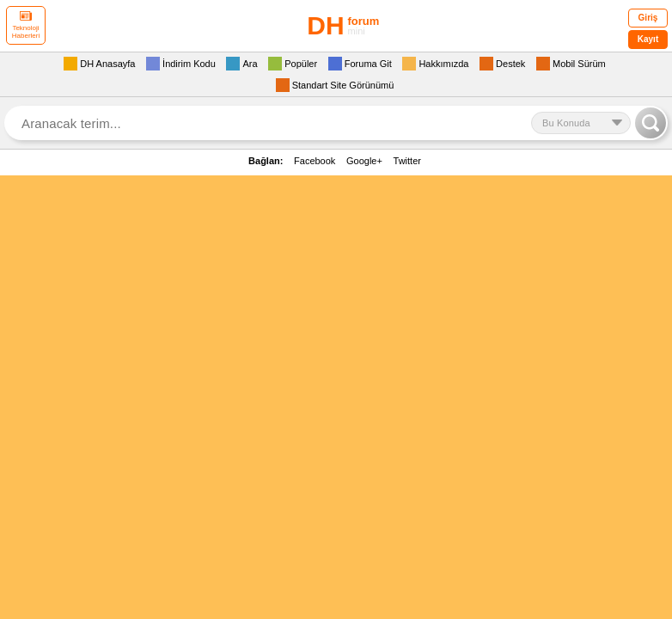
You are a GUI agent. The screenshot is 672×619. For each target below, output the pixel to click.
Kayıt (648, 39)
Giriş (648, 18)
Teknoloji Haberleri (26, 25)
